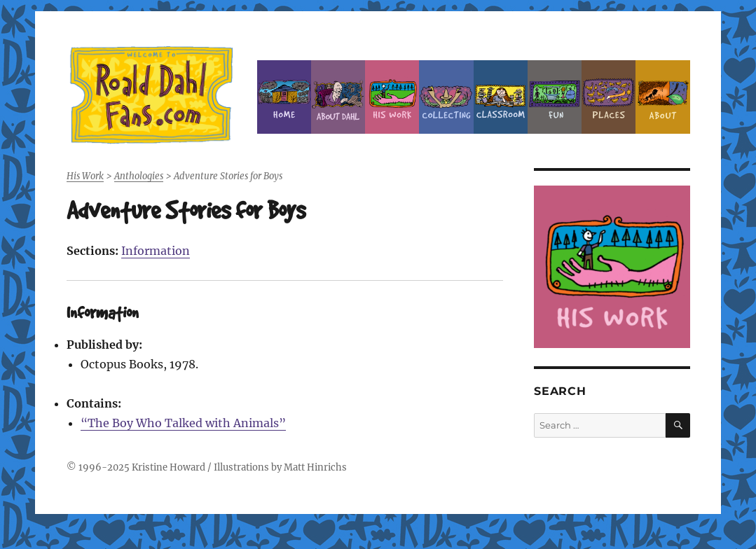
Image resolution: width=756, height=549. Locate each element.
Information (156, 251)
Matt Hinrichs (315, 467)
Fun (555, 97)
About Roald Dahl (338, 97)
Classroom (501, 97)
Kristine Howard (169, 467)
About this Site (662, 97)
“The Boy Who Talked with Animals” (183, 423)
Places (609, 97)
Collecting (446, 97)
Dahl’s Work (392, 97)
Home (284, 97)
